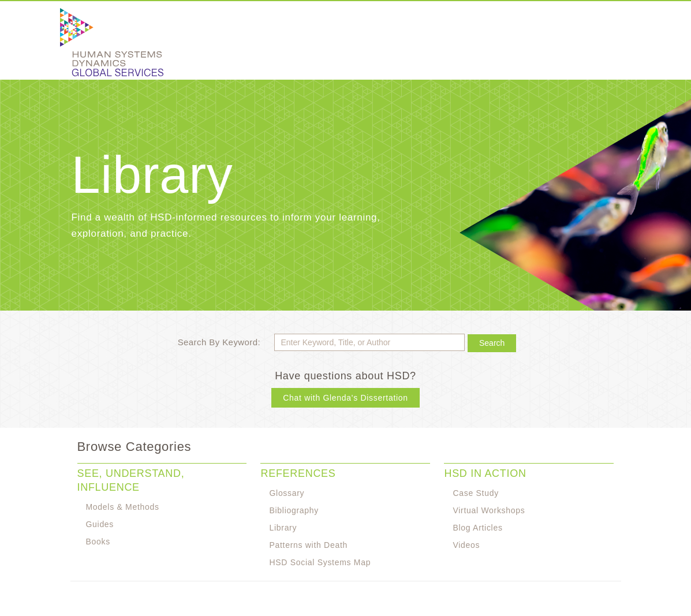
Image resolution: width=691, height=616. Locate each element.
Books (98, 542)
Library (283, 528)
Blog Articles (477, 528)
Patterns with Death (308, 545)
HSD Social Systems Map (320, 562)
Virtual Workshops (489, 510)
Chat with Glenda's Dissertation (345, 398)
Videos (466, 545)
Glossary (287, 493)
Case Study (475, 493)
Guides (100, 524)
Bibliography (294, 510)
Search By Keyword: (219, 342)
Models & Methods (123, 507)
